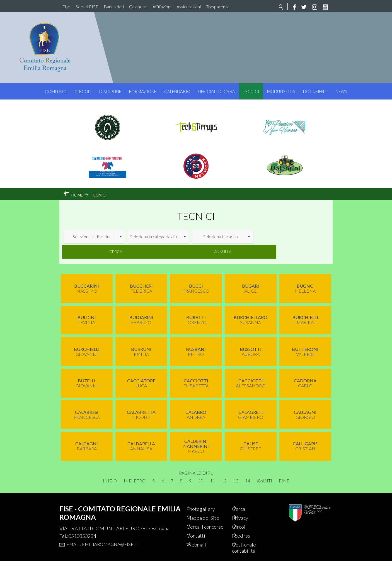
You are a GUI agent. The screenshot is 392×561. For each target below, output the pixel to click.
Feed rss (249, 529)
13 (236, 465)
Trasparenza (218, 7)
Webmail (204, 538)
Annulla (311, 236)
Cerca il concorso (205, 516)
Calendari (138, 7)
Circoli (83, 91)
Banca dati (114, 7)
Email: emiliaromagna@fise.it (102, 529)
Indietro (135, 465)
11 (212, 465)
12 (224, 465)
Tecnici (251, 91)
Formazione (143, 91)
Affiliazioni (162, 7)
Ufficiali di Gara (217, 91)
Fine (284, 465)
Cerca (274, 236)
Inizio (110, 465)
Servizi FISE (87, 7)
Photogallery (209, 494)
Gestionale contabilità (252, 542)
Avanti (264, 465)
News (341, 91)
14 (248, 465)
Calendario (177, 91)
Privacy (248, 503)
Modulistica (281, 91)
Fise (66, 7)
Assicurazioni (189, 7)
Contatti (203, 529)
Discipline (110, 91)
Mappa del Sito (211, 503)
